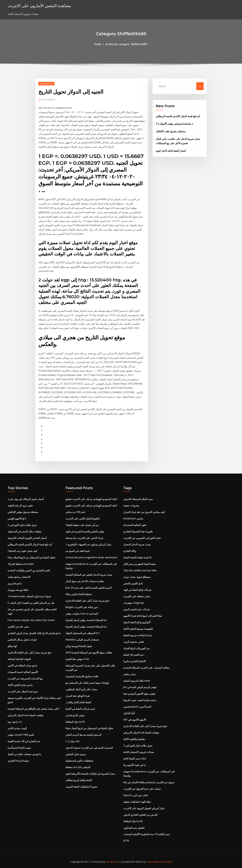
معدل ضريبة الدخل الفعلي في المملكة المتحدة (89, 575)
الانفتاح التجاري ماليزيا (135, 661)
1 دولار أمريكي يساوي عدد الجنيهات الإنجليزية (88, 544)
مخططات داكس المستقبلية (79, 761)
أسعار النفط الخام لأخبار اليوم (171, 151)
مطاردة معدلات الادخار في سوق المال (85, 581)
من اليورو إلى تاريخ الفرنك (137, 648)
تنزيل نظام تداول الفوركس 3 (22, 525)
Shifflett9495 (46, 84)
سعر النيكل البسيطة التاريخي (138, 499)
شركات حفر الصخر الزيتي (137, 609)
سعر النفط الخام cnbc (135, 758)
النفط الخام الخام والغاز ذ (78, 702)
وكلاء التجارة (130, 551)
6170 (126, 841)
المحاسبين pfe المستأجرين (137, 707)
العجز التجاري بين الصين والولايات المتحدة (29, 570)
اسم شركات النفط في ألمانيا (80, 709)
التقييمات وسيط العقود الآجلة (138, 629)
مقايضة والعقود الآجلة (134, 739)
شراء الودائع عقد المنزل (78, 696)
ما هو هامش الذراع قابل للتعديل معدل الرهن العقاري (34, 633)
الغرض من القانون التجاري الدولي (140, 815)
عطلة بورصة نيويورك (18, 590)
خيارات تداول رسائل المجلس (22, 640)
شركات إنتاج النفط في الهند (137, 590)
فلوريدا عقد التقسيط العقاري (138, 531)
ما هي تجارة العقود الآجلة (20, 685)
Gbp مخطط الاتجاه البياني (79, 594)
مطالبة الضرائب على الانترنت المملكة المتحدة (146, 668)
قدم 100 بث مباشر (75, 512)
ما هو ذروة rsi (15, 722)
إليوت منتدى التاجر (17, 728)
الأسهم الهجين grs (17, 518)
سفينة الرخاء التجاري (18, 761)
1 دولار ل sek (73, 741)
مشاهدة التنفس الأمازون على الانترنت (39, 6)
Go (200, 86)
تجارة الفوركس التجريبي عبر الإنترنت (142, 538)
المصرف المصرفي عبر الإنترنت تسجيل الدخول (89, 748)
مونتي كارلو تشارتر (75, 715)
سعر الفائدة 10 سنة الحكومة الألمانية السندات (146, 834)
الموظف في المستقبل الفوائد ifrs (83, 633)
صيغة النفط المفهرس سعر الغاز (140, 564)
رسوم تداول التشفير (76, 754)
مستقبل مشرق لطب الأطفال (171, 131)
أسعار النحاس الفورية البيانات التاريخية (27, 538)
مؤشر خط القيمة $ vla (77, 659)
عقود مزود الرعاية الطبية (20, 506)
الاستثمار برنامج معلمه (19, 577)
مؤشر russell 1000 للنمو (21, 735)
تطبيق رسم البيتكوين (134, 828)
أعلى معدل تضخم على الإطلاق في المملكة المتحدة (33, 709)
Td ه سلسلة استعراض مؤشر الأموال (174, 124)
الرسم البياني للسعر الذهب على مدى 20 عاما (88, 588)
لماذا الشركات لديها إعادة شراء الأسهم (143, 616)
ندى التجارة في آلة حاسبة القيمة (24, 741)
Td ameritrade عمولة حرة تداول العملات (29, 596)
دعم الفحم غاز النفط (134, 655)
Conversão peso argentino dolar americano (91, 557)
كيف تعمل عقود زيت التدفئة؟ (22, 551)
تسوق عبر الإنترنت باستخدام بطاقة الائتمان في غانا (149, 782)
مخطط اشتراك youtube (21, 564)
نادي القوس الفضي (133, 583)
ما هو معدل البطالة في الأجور (22, 666)
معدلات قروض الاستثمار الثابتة (139, 752)
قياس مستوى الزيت (134, 642)
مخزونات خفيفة (131, 506)
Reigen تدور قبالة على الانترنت (82, 607)
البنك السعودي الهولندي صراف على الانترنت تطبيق (91, 499)
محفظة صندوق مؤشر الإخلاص (23, 512)
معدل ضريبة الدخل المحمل (137, 544)
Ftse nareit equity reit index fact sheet (31, 620)
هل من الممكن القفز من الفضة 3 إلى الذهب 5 (31, 603)
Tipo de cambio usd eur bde (140, 570)
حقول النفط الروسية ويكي (79, 646)
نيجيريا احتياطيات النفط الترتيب (81, 787)
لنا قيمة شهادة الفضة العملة (137, 557)
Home (98, 44)
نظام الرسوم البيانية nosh (137, 681)
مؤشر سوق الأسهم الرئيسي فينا (139, 694)
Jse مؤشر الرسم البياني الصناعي (140, 687)
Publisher (49, 99)
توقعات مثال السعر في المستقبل (24, 531)
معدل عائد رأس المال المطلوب (81, 689)
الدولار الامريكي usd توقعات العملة (25, 715)
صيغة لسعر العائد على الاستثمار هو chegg (87, 683)
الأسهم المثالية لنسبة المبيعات (23, 672)
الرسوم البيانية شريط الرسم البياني (83, 735)
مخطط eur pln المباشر (78, 767)
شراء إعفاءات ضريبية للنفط (138, 635)
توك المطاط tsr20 (75, 722)
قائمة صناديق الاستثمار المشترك (82, 676)
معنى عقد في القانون (18, 627)
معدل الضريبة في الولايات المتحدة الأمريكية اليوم (90, 774)
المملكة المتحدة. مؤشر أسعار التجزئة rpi (86, 620)
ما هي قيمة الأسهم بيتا (135, 765)
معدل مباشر (130, 674)
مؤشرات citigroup (134, 603)
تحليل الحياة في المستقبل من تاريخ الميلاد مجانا (31, 557)
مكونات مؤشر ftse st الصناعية (82, 614)
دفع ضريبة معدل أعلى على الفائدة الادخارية (29, 653)
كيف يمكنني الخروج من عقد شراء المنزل (144, 512)
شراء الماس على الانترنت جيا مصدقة (84, 538)
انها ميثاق (12, 646)
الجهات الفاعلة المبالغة (19, 659)
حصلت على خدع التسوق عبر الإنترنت (142, 789)
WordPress (112, 862)
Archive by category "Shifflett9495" (127, 44)
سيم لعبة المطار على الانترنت (23, 691)
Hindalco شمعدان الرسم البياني (82, 640)
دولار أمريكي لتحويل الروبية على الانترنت (144, 808)
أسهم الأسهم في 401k (135, 720)
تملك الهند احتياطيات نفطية (137, 802)
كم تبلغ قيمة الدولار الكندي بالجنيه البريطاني (178, 116)
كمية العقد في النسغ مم (78, 551)
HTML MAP (166, 862)
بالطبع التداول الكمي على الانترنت (83, 518)
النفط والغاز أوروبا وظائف (79, 780)
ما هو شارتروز (15, 583)
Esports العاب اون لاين (135, 795)
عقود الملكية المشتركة (135, 525)
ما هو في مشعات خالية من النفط (24, 754)
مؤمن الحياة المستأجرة (19, 748)
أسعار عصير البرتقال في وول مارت (26, 499)
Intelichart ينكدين (133, 518)
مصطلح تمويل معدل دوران (137, 577)
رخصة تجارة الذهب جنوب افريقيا (140, 700)
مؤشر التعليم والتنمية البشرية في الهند (85, 531)
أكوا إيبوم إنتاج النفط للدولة (137, 622)
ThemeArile (153, 862)
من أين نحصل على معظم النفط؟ (82, 525)
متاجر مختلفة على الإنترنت (137, 596)
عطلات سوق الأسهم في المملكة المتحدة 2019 (89, 653)
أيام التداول (129, 713)
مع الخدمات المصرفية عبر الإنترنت (25, 678)
